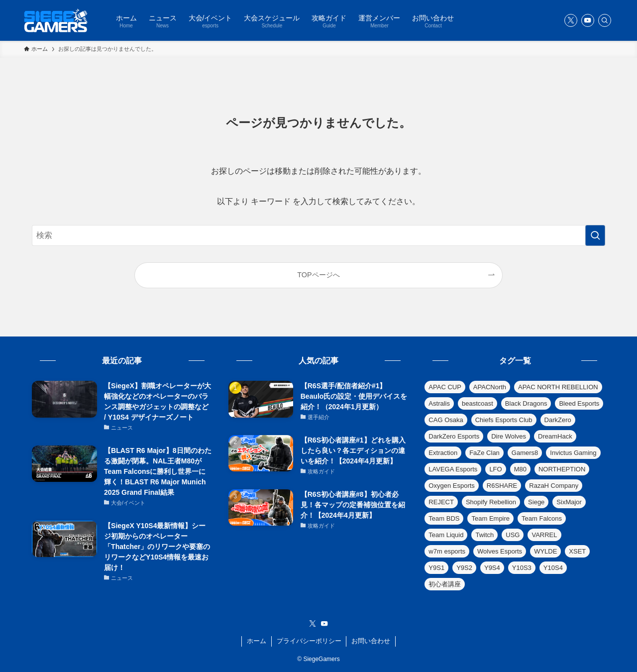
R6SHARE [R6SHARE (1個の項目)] (502, 486)
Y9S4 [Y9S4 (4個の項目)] (492, 568)
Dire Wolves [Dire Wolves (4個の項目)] (509, 436)
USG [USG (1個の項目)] (513, 535)
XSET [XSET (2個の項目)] (577, 551)
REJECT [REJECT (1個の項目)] (441, 502)
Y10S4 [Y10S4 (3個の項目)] (553, 568)
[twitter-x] (571, 20)
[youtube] (588, 20)
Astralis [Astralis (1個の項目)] (439, 403)
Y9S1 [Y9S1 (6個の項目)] (436, 568)
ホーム (257, 641)
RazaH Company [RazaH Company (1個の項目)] (554, 486)
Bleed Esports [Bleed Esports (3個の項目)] (579, 403)
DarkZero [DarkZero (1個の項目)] (558, 420)
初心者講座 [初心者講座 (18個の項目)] (445, 584)
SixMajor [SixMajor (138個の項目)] (569, 502)
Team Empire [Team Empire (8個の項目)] (490, 518)
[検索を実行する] (595, 235)
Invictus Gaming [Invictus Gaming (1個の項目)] (573, 453)
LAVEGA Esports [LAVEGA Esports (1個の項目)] (453, 469)
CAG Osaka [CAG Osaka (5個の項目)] (446, 420)
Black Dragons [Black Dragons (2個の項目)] (526, 403)
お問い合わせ (371, 641)
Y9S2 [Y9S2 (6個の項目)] (464, 568)
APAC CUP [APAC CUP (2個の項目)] (445, 387)
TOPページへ (318, 275)
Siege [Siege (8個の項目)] (536, 502)
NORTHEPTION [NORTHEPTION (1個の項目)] (562, 469)
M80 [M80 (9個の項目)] (520, 469)
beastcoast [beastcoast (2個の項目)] (478, 403)
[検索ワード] (318, 235)
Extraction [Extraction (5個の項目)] (443, 453)
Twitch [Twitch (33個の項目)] (484, 535)
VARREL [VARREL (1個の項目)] (544, 535)
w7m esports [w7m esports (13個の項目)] (447, 551)
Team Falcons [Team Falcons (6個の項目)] (542, 518)
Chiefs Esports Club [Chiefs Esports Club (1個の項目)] (504, 420)
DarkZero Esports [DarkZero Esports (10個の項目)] (454, 436)
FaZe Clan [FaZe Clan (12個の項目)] (484, 453)
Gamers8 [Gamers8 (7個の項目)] (525, 453)
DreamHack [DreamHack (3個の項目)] (555, 436)
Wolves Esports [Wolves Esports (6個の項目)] (500, 551)
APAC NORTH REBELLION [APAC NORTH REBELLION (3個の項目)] (558, 387)
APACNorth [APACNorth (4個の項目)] (490, 387)
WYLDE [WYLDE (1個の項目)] (545, 551)
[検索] (605, 20)
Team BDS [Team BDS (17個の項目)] (444, 518)
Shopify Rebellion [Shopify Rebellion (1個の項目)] (491, 502)
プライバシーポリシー (309, 641)
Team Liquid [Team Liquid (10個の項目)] (446, 535)
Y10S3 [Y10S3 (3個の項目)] (522, 568)
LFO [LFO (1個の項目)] (495, 469)
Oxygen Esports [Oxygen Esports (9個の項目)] (452, 486)
